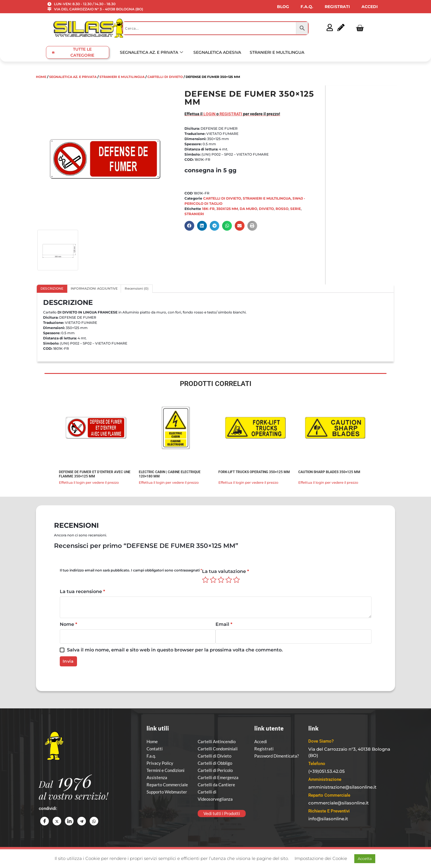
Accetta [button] (365, 859)
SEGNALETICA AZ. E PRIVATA (151, 52)
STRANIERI (194, 214)
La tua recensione (82, 591)
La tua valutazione (226, 571)
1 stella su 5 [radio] (205, 580)
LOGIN (209, 114)
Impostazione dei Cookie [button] (321, 858)
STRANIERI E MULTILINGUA (277, 52)
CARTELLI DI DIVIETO (165, 77)
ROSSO (282, 209)
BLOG (283, 7)
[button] (189, 226)
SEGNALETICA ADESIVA (217, 52)
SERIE (296, 209)
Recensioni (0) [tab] (137, 289)
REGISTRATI (337, 7)
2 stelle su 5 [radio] (213, 580)
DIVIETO (266, 209)
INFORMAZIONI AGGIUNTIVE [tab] (94, 289)
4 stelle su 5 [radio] (229, 580)
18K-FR (208, 209)
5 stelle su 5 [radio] (236, 580)
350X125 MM (227, 209)
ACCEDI (370, 7)
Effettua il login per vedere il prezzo (89, 482)
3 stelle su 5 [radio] (221, 580)
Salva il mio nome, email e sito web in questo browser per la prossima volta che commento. (175, 650)
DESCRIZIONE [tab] (52, 289)
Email (224, 624)
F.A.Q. (307, 7)
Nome (69, 624)
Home (41, 77)
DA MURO (248, 209)
